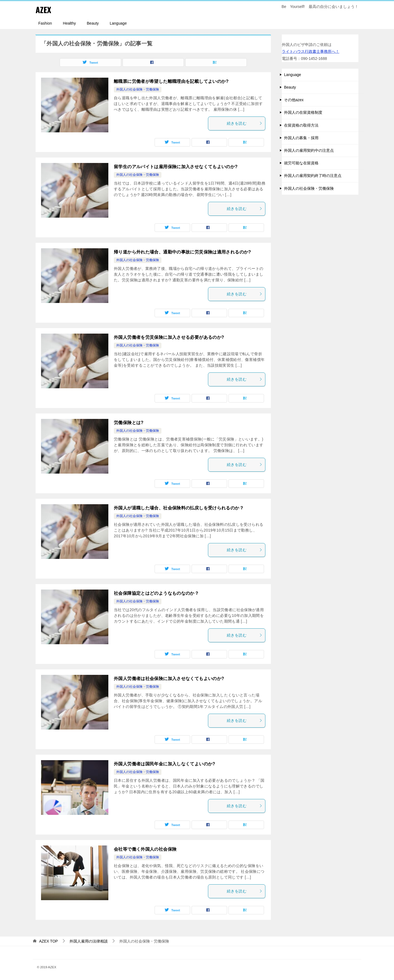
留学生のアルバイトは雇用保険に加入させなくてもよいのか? (176, 167)
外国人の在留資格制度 (303, 112)
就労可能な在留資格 (301, 163)
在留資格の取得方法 (301, 125)
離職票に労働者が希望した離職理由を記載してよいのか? (171, 81)
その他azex (294, 100)
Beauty (93, 23)
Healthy (69, 23)
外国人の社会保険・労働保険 (138, 89)
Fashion (45, 23)
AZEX (44, 9)
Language (118, 23)
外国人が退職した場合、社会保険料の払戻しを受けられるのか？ (179, 508)
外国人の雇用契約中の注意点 (309, 150)
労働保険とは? (129, 423)
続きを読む (245, 123)
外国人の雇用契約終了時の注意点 (313, 176)
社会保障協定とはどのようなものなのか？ (156, 593)
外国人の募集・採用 (301, 138)
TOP (49, 941)
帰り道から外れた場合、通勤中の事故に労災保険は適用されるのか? (182, 252)
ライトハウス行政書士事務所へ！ (311, 51)
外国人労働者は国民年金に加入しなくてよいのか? (164, 764)
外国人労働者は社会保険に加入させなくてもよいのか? (169, 679)
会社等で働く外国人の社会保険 (145, 849)
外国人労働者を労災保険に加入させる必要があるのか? (169, 337)
